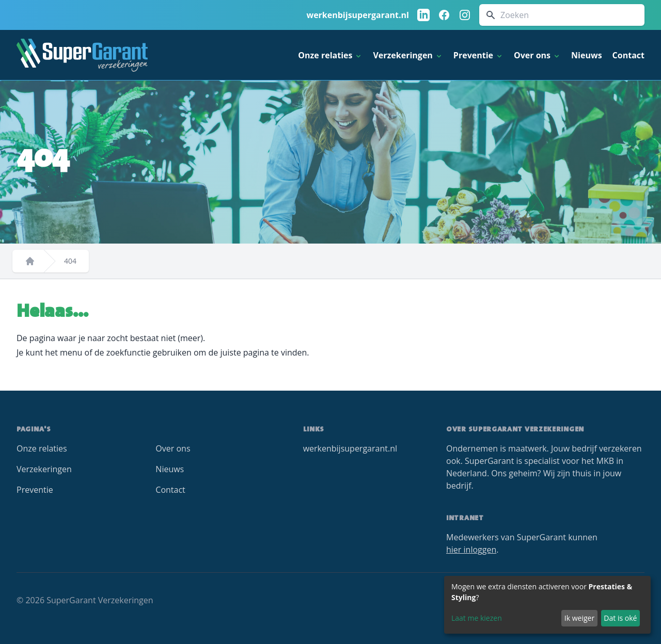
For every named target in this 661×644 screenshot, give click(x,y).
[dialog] (547, 605)
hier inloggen (471, 550)
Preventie (35, 490)
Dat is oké (620, 618)
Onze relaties (42, 448)
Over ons (173, 448)
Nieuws (587, 55)
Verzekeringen (44, 469)
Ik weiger (579, 618)
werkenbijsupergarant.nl (358, 15)
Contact (628, 55)
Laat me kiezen (477, 618)
